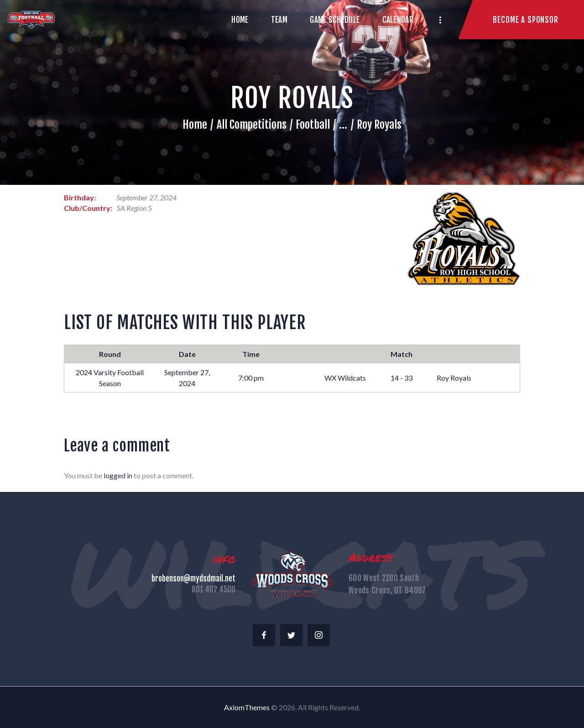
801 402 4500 (214, 589)
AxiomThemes (247, 707)
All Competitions (252, 125)
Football (313, 125)
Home (195, 125)
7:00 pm (251, 378)
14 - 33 (401, 378)
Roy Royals (454, 378)
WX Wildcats (345, 378)
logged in (118, 475)
